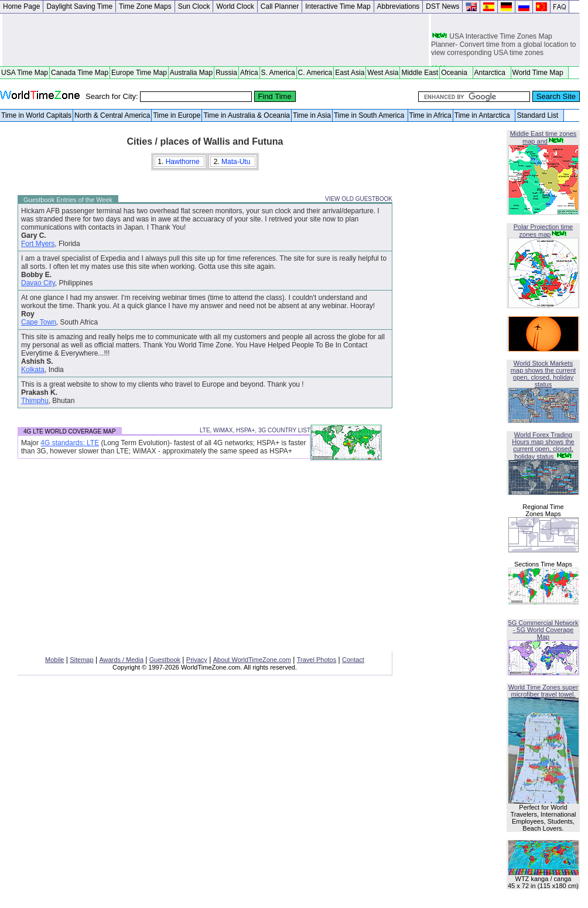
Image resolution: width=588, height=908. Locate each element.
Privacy (197, 660)
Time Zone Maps (145, 6)
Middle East (420, 73)
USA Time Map (25, 73)
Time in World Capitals (36, 115)
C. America (315, 73)
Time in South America (370, 115)
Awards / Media (121, 660)
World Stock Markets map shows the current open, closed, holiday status (543, 374)
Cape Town (39, 322)
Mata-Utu (237, 162)
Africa (249, 73)
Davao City (38, 283)
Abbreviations (399, 6)
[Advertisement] (216, 40)
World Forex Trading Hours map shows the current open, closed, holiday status (543, 446)
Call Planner (280, 6)
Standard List (539, 115)
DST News (442, 6)
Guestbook (165, 660)
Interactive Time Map (338, 6)
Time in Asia (312, 115)
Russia (226, 73)
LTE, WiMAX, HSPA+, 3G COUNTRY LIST (255, 430)
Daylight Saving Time (79, 6)
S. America (278, 73)
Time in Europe (177, 115)
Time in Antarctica (484, 115)
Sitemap (81, 660)
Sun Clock (194, 6)
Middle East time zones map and (543, 137)
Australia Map (191, 73)
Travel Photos (317, 660)
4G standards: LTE (70, 443)
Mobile (54, 660)
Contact (353, 660)
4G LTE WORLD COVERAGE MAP (70, 431)
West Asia (383, 73)
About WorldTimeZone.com (252, 660)
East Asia (350, 73)
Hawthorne (184, 162)
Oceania (456, 73)
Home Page (21, 6)
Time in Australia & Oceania (247, 115)
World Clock (235, 6)
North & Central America (112, 115)
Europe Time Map (139, 73)
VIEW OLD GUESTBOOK (359, 199)
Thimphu (35, 401)
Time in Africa (430, 115)
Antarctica (492, 73)
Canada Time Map (80, 73)
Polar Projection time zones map (543, 231)
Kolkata (33, 370)
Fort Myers (38, 244)
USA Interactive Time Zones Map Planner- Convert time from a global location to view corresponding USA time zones (503, 46)
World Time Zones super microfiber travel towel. (543, 691)
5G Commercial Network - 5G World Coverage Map (543, 630)
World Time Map (540, 73)
